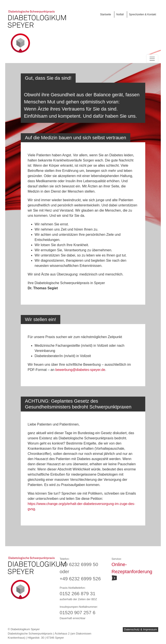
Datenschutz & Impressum (140, 629)
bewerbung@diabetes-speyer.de (80, 370)
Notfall (120, 14)
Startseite (106, 14)
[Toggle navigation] (152, 59)
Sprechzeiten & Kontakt (143, 14)
